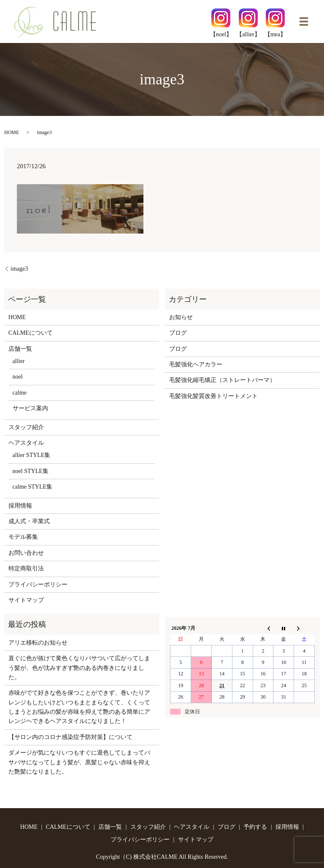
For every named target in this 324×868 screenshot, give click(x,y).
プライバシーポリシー (38, 584)
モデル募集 (23, 537)
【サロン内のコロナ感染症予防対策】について (70, 737)
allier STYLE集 (32, 455)
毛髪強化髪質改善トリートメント (213, 396)
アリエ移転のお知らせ (38, 643)
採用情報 (20, 506)
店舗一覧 (20, 349)
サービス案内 (30, 408)
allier (19, 361)
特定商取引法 (26, 568)
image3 (19, 269)
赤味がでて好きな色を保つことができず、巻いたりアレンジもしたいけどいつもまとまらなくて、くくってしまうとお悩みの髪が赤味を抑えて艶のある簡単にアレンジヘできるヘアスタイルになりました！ (79, 707)
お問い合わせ (26, 553)
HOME (12, 132)
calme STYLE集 (32, 487)
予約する (255, 827)
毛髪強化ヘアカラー (196, 364)
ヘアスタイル (26, 443)
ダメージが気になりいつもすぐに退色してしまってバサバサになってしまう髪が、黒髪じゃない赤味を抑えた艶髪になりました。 (79, 762)
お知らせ (181, 317)
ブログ (178, 333)
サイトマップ (26, 600)
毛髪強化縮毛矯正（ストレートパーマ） (222, 380)
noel (18, 377)
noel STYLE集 (31, 471)
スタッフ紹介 (26, 427)
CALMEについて (31, 333)
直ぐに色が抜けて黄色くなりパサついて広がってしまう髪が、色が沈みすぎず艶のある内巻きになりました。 (79, 668)
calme (20, 393)
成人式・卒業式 (29, 521)
